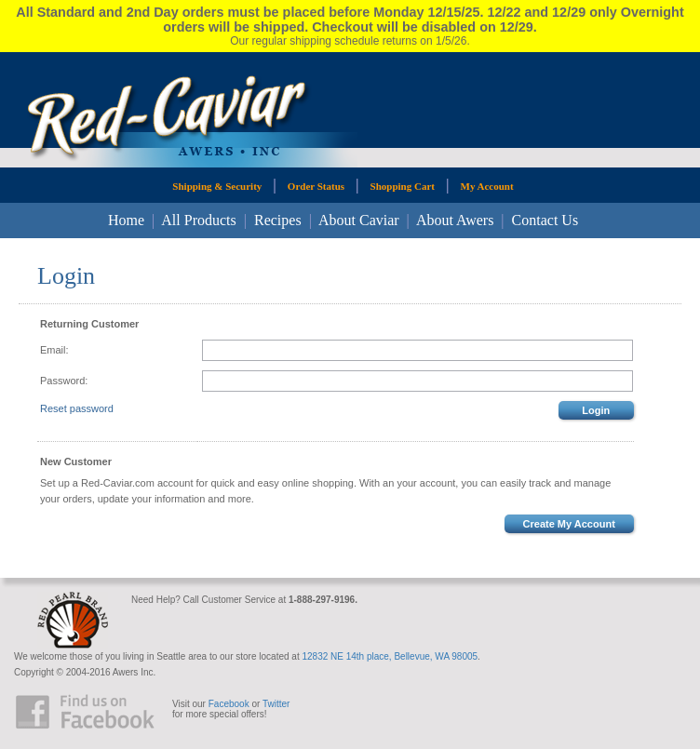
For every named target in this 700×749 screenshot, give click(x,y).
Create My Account (569, 524)
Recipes (278, 220)
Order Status (316, 186)
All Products (198, 220)
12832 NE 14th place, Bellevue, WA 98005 (390, 656)
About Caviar (359, 220)
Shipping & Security (217, 186)
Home (126, 220)
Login (596, 410)
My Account (487, 186)
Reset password (77, 408)
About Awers (455, 220)
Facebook (229, 704)
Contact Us (545, 220)
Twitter (276, 704)
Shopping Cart (403, 186)
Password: (64, 381)
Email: (54, 350)
